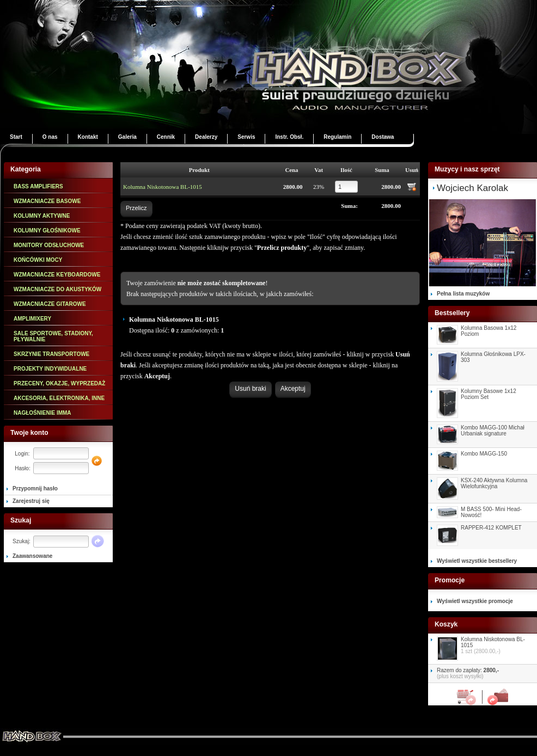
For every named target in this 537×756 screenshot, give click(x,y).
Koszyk (469, 697)
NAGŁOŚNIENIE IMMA (42, 413)
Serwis (246, 137)
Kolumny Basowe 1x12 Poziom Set (489, 394)
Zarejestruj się (31, 501)
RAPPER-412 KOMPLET (491, 528)
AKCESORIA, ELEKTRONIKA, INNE (59, 398)
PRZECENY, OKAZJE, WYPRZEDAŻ (59, 383)
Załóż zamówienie (496, 697)
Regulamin (337, 137)
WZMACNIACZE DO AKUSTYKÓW (57, 289)
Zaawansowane (32, 556)
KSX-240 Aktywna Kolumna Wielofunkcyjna (494, 483)
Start (16, 137)
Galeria (127, 137)
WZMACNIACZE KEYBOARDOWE (57, 275)
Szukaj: (22, 541)
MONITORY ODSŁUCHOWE (49, 245)
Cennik (166, 137)
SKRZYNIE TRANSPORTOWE (51, 354)
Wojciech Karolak (472, 188)
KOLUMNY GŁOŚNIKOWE (47, 231)
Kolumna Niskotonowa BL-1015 (163, 187)
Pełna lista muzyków (463, 294)
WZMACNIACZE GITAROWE (50, 304)
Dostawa (383, 137)
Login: (22, 454)
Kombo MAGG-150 (484, 454)
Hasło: (22, 468)
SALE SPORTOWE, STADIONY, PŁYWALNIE (53, 336)
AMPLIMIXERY (32, 319)
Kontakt (88, 137)
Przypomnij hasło (35, 488)
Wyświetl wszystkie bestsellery (477, 561)
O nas (50, 137)
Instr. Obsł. (289, 137)
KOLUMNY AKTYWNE (42, 216)
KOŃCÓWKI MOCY (38, 260)
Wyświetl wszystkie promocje (475, 601)
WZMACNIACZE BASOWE (47, 201)
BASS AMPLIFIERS (38, 186)
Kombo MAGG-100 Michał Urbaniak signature (493, 431)
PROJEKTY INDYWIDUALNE (50, 369)
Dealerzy (206, 137)
